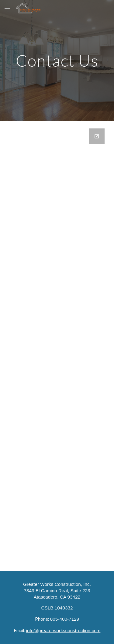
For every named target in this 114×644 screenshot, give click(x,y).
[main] (57, 60)
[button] (7, 8)
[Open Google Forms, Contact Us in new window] (97, 136)
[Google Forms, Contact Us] (57, 346)
